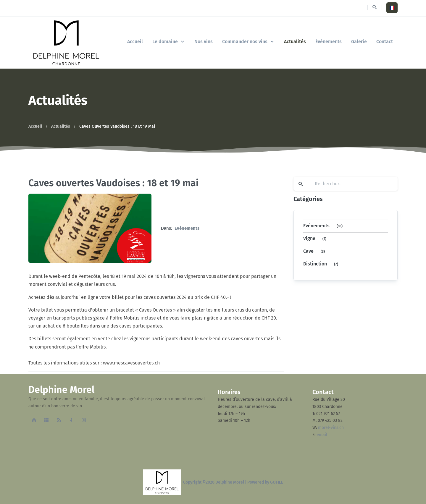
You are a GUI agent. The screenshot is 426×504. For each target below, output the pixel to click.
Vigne (316, 239)
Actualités (61, 127)
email (322, 435)
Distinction (322, 264)
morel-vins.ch (331, 428)
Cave (315, 252)
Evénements (187, 228)
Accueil (35, 127)
